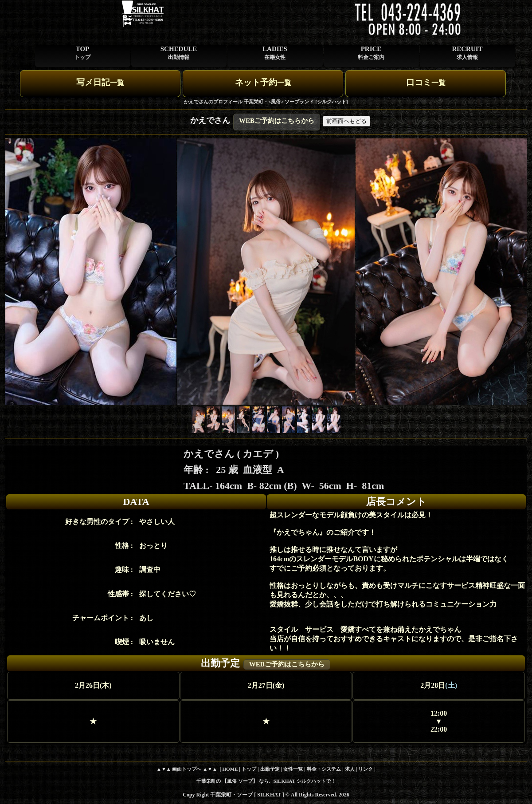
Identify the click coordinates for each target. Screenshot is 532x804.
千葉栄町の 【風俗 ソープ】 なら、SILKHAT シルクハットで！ (266, 781)
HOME (230, 769)
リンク (366, 769)
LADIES (275, 53)
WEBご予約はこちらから (277, 121)
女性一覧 (293, 769)
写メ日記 (100, 82)
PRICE (371, 53)
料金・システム (324, 769)
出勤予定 (270, 769)
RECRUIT (467, 53)
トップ (249, 769)
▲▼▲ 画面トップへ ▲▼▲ (187, 769)
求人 (350, 769)
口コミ (426, 82)
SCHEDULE (179, 53)
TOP (82, 53)
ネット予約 (263, 82)
